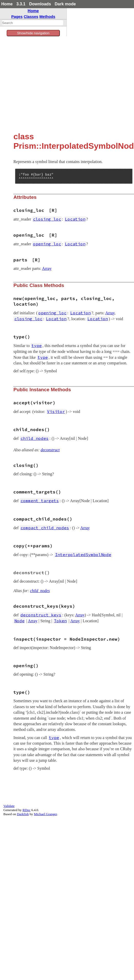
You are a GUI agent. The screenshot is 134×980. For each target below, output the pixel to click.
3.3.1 (21, 4)
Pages (17, 16)
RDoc (26, 810)
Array (47, 268)
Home (7, 4)
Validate (9, 806)
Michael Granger (46, 814)
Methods (47, 16)
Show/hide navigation (33, 33)
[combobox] (33, 23)
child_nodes (40, 591)
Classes (31, 16)
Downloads (40, 4)
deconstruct (50, 450)
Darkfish (23, 814)
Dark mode (65, 4)
